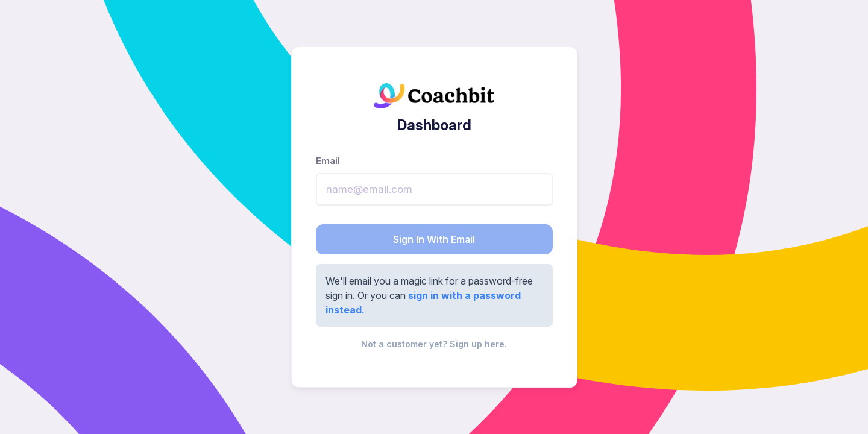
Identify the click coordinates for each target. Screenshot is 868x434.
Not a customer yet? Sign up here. (434, 344)
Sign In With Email (434, 239)
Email (328, 161)
